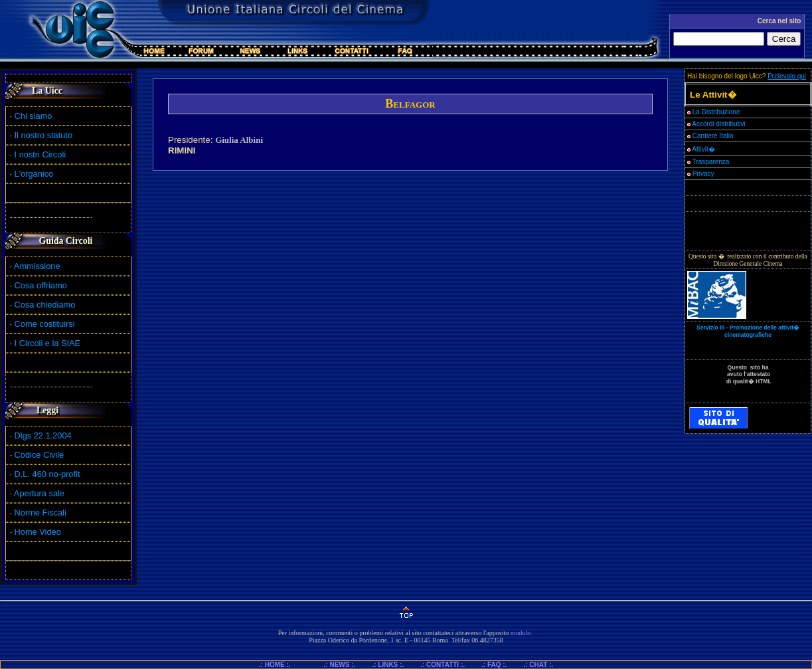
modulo (521, 633)
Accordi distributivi (719, 124)
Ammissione (37, 266)
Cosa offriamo (41, 285)
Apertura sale (39, 493)
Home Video (39, 532)
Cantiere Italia (713, 136)
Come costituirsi (45, 324)
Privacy (701, 174)
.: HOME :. (280, 665)
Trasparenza (708, 162)
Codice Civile (40, 455)
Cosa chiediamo (45, 305)
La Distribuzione (716, 112)
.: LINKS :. (388, 665)
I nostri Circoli (38, 154)
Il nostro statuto (41, 135)
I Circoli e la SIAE (48, 343)
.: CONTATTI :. (443, 665)
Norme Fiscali (38, 513)
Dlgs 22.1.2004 (43, 435)
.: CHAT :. (538, 665)
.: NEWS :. (340, 665)
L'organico (32, 174)
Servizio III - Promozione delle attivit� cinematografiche (748, 331)
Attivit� (701, 149)
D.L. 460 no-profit (46, 474)
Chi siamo (31, 116)
